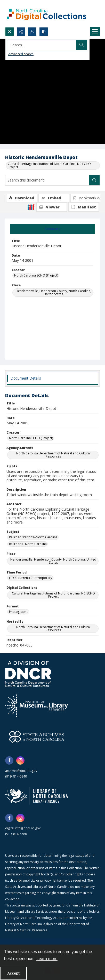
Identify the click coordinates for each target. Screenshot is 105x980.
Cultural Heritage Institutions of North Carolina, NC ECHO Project (49, 165)
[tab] (53, 229)
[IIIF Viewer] (52, 207)
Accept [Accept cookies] (13, 973)
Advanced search (21, 54)
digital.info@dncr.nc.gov (23, 828)
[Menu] (95, 32)
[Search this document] (47, 180)
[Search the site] (42, 45)
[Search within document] (94, 180)
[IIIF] (31, 207)
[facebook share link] (9, 760)
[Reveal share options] (21, 32)
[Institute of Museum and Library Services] (37, 705)
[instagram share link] (20, 760)
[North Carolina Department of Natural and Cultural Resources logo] (28, 674)
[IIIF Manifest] (84, 207)
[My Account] (32, 32)
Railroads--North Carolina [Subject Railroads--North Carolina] (28, 544)
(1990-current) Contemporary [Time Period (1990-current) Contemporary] (31, 578)
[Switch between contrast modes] (44, 32)
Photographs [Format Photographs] (19, 612)
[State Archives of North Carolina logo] (37, 737)
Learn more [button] (47, 959)
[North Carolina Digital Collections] (46, 14)
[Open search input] (10, 32)
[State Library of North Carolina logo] (37, 796)
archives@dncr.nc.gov (21, 771)
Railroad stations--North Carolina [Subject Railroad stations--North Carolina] (33, 537)
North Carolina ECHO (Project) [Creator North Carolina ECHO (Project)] (36, 275)
